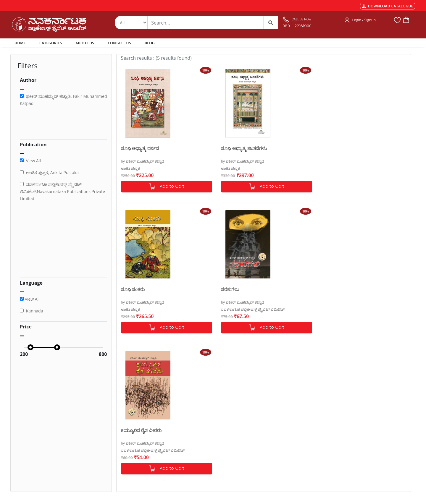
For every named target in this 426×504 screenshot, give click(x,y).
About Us (200, 428)
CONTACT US (119, 43)
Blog (196, 443)
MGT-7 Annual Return (136, 414)
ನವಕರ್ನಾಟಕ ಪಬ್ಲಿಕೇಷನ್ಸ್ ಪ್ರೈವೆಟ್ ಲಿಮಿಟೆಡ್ (373, 168)
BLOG (150, 43)
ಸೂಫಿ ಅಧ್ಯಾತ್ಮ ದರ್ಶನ (140, 148)
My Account (202, 421)
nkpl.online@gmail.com (38, 468)
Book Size (125, 450)
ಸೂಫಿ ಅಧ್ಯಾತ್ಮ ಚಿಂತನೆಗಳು (218, 148)
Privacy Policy (128, 435)
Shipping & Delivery (134, 421)
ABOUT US (85, 43)
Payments (125, 407)
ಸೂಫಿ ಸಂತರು (280, 148)
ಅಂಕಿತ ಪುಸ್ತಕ (130, 168)
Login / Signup (364, 20)
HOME (21, 43)
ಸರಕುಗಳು (351, 148)
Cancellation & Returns (137, 428)
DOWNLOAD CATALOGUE (388, 6)
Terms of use (128, 443)
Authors (199, 407)
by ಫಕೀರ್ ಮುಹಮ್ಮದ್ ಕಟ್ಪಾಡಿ (143, 161)
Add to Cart (153, 187)
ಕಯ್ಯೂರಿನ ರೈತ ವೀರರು (141, 289)
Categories (201, 414)
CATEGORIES (51, 43)
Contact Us (202, 435)
